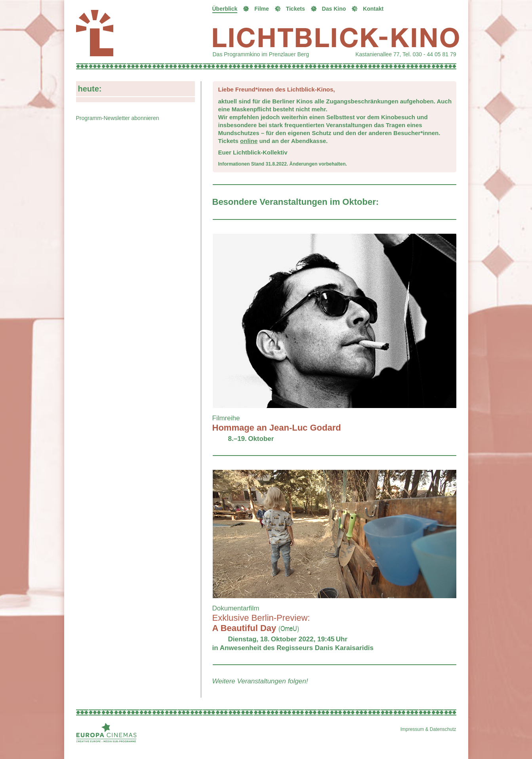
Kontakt (373, 9)
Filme (262, 9)
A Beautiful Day (261, 623)
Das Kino (334, 9)
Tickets (296, 9)
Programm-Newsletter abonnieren (118, 118)
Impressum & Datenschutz (428, 729)
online (249, 141)
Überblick (225, 9)
